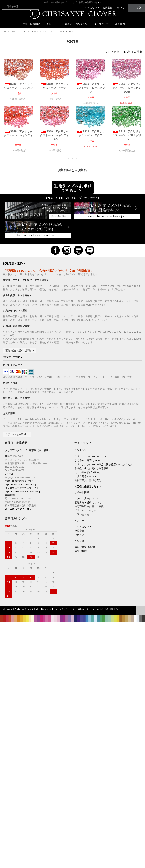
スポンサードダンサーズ (88, 473)
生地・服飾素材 (33, 24)
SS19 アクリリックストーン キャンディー (18, 135)
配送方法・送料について (88, 503)
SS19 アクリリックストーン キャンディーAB (54, 135)
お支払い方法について (87, 499)
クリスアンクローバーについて (92, 457)
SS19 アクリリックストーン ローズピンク (91, 88)
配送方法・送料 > (14, 263)
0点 (137, 8)
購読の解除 (81, 551)
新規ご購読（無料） (85, 547)
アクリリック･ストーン (53, 31)
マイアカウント (91, 8)
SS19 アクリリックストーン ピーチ (55, 86)
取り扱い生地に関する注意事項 (92, 468)
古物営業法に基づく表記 (88, 480)
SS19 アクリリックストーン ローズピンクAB (127, 88)
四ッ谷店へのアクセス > (18, 509)
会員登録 (108, 8)
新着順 (138, 52)
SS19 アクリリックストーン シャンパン (18, 86)
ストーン (53, 24)
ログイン (121, 8)
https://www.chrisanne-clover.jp (21, 485)
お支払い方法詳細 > (17, 434)
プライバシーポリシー (87, 510)
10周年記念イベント (86, 477)
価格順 (127, 52)
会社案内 (120, 24)
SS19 (71, 31)
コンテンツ (83, 24)
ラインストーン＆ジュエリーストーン (20, 31)
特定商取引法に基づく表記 (89, 507)
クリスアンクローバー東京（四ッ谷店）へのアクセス (104, 465)
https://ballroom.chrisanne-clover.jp (23, 492)
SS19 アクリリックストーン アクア (91, 133)
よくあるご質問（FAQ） (88, 460)
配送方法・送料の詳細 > (20, 350)
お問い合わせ (82, 515)
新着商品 (67, 24)
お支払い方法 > (13, 357)
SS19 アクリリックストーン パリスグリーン (127, 135)
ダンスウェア (103, 24)
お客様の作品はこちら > (88, 487)
